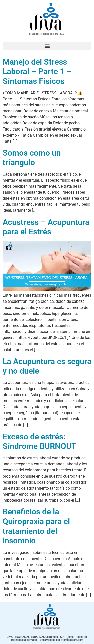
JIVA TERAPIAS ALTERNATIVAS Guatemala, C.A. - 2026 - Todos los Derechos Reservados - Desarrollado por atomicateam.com (47, 638)
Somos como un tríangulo (32, 158)
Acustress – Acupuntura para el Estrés (46, 227)
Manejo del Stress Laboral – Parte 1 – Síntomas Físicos (37, 72)
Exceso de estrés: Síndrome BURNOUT (39, 441)
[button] (47, 46)
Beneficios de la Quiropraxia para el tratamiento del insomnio (36, 526)
